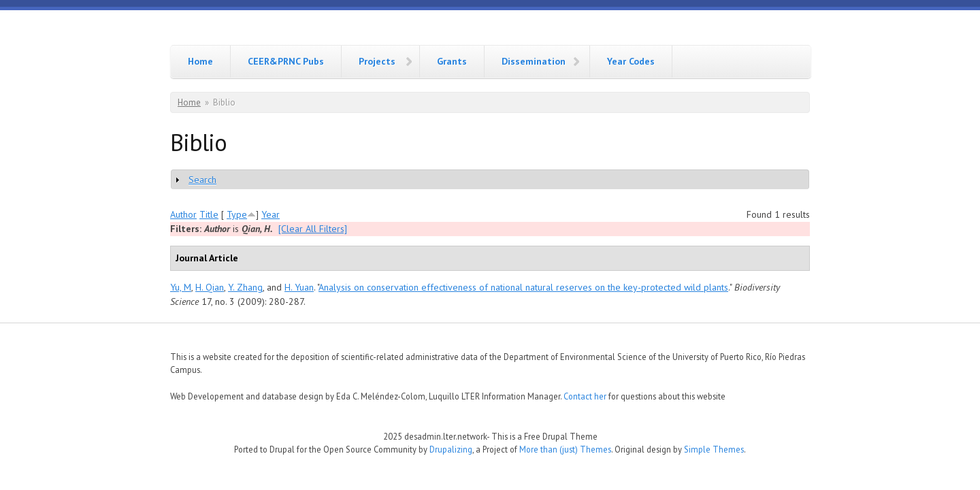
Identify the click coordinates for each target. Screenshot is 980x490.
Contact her (585, 396)
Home (200, 61)
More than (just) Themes (565, 449)
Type (237, 214)
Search (202, 180)
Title (209, 214)
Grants (452, 61)
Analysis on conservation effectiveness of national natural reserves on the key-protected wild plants (523, 287)
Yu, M (181, 287)
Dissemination (534, 61)
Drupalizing (451, 449)
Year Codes (631, 61)
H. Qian (210, 287)
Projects (377, 61)
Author (183, 214)
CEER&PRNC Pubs (286, 61)
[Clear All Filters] (313, 229)
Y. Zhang (245, 287)
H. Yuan (299, 287)
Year (271, 214)
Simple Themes (714, 449)
